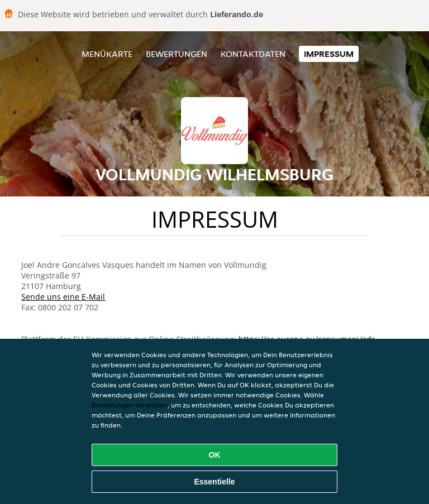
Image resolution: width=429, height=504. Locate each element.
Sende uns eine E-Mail (63, 297)
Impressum (329, 54)
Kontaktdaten (253, 54)
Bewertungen (177, 54)
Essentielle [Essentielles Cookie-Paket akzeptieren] (214, 482)
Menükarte (107, 54)
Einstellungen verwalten (130, 405)
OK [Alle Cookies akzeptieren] (215, 455)
